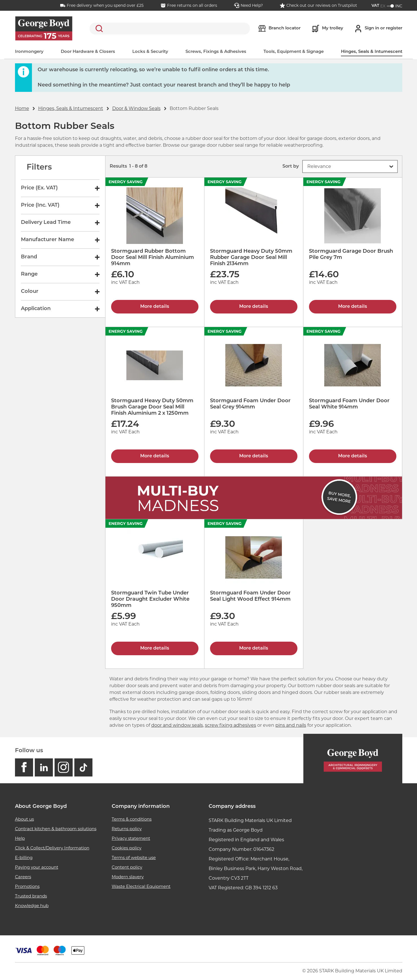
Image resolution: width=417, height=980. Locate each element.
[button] (350, 166)
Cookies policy (127, 848)
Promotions (27, 886)
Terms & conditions (132, 819)
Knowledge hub (32, 906)
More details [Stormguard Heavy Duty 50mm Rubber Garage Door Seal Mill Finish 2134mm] (254, 307)
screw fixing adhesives (231, 725)
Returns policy (127, 829)
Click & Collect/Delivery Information (52, 848)
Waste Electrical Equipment (141, 886)
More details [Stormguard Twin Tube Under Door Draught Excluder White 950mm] (155, 648)
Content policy (127, 867)
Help (20, 838)
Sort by (291, 166)
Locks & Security (150, 52)
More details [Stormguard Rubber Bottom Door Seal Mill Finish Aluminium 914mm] (155, 307)
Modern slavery (128, 877)
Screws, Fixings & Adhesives (216, 52)
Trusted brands (31, 896)
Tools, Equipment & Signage (294, 52)
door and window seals (177, 725)
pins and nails (291, 725)
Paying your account (37, 867)
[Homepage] (353, 759)
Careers (23, 877)
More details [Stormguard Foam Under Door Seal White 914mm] (353, 456)
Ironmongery (29, 52)
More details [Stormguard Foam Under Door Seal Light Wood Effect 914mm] (254, 648)
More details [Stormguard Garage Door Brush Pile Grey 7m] (353, 307)
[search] (170, 29)
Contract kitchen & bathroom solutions (56, 829)
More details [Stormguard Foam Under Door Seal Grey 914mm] (254, 456)
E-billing (24, 857)
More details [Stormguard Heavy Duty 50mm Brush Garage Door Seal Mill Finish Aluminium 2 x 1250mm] (155, 456)
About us (24, 819)
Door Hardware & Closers (88, 52)
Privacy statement (131, 838)
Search (98, 29)
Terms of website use (134, 857)
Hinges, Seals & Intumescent (372, 52)
